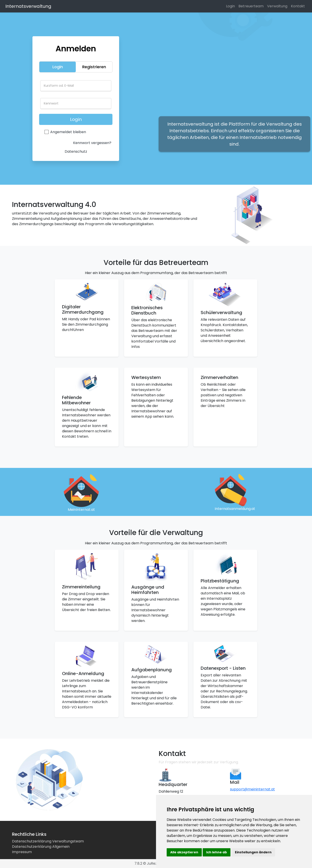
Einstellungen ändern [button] (253, 852)
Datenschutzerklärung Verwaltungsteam (48, 841)
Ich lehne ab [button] (217, 852)
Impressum (22, 852)
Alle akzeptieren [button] (184, 852)
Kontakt (298, 6)
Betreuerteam (251, 6)
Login (230, 6)
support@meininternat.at (252, 789)
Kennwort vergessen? (92, 143)
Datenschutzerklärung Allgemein (41, 847)
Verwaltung (277, 6)
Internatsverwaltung (28, 6)
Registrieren (94, 67)
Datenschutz (76, 151)
